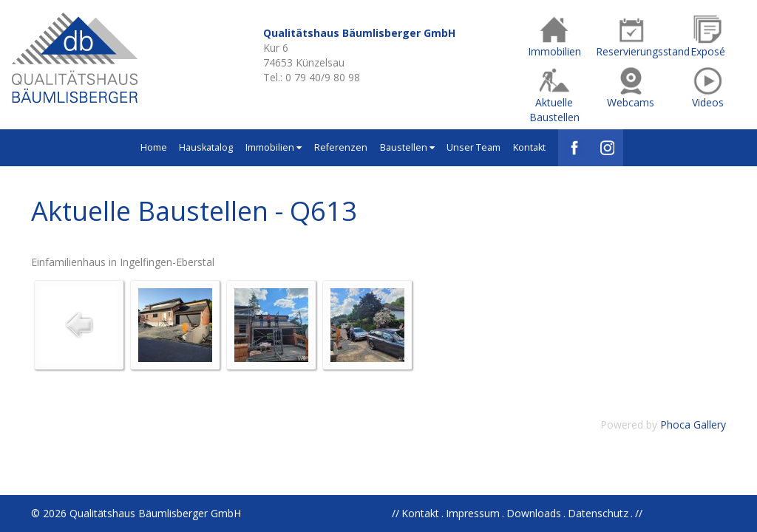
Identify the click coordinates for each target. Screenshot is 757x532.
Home (154, 147)
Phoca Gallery (693, 424)
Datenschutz (598, 513)
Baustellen (407, 147)
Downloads (534, 513)
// (639, 513)
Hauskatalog (206, 147)
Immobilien (274, 147)
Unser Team (473, 147)
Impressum (473, 513)
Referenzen (341, 147)
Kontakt (529, 147)
